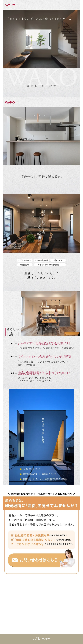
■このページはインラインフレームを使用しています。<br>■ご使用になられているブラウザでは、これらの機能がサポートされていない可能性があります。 (41, 604)
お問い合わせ (42, 639)
